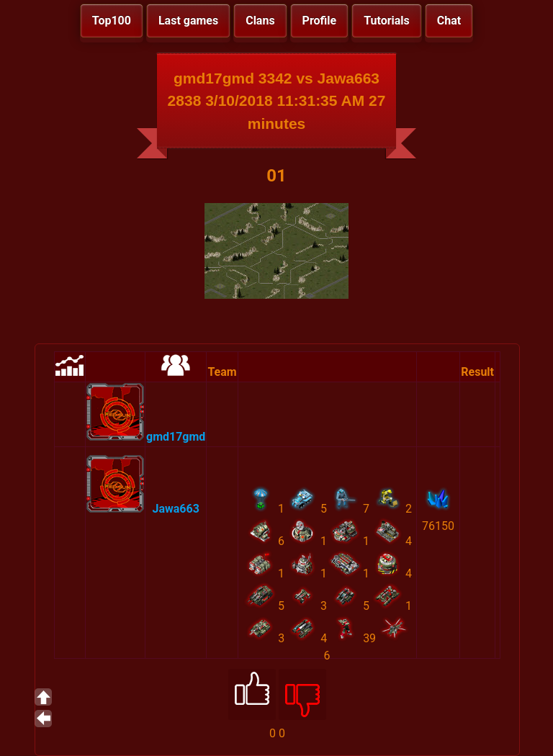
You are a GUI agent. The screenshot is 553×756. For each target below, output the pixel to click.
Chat (449, 21)
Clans (260, 21)
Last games (188, 21)
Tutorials (387, 21)
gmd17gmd (176, 437)
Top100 (112, 21)
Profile (320, 21)
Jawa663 (176, 509)
